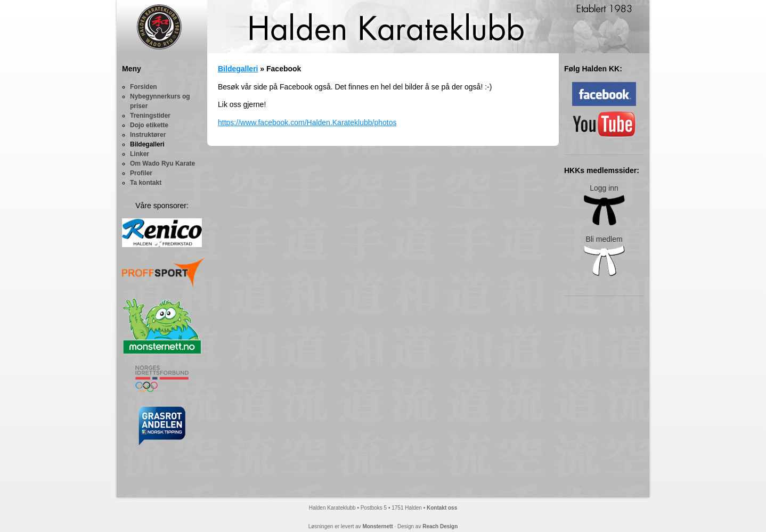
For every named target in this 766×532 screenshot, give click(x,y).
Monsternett (377, 526)
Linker (140, 154)
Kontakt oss (442, 508)
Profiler (141, 173)
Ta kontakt (146, 183)
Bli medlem (604, 256)
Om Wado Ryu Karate (162, 163)
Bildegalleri (147, 144)
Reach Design (440, 526)
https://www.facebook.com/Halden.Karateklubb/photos (307, 122)
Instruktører (148, 135)
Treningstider (150, 116)
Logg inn (604, 205)
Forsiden (144, 87)
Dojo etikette (149, 125)
